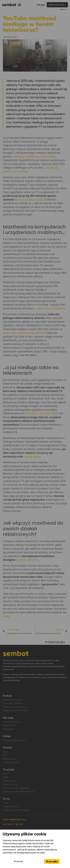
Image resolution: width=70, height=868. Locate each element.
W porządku (52, 862)
